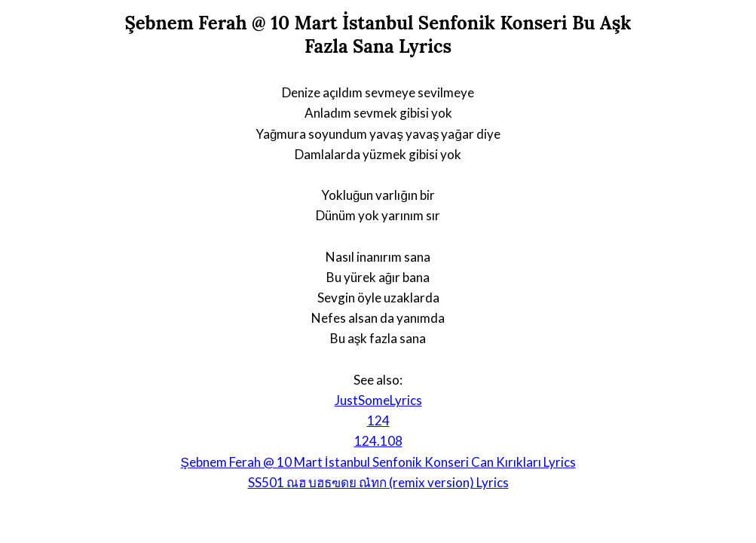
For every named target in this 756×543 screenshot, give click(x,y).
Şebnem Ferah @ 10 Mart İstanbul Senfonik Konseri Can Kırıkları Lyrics (378, 462)
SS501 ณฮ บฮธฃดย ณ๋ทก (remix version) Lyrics (378, 482)
